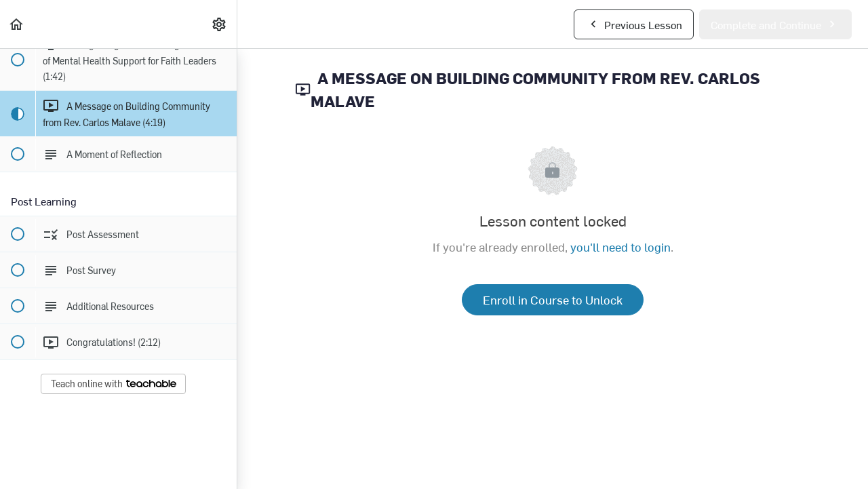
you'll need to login (620, 247)
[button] (17, 24)
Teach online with (114, 384)
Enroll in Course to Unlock (553, 299)
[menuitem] (220, 24)
